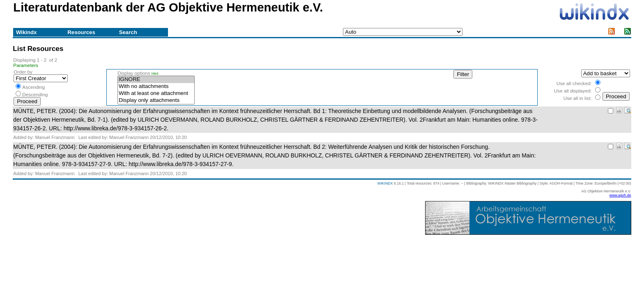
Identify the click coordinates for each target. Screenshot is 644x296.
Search (128, 32)
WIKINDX (385, 183)
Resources (81, 32)
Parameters (26, 65)
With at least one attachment (156, 94)
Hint (155, 74)
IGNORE (156, 80)
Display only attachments (156, 101)
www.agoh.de (620, 195)
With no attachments (156, 87)
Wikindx (26, 32)
